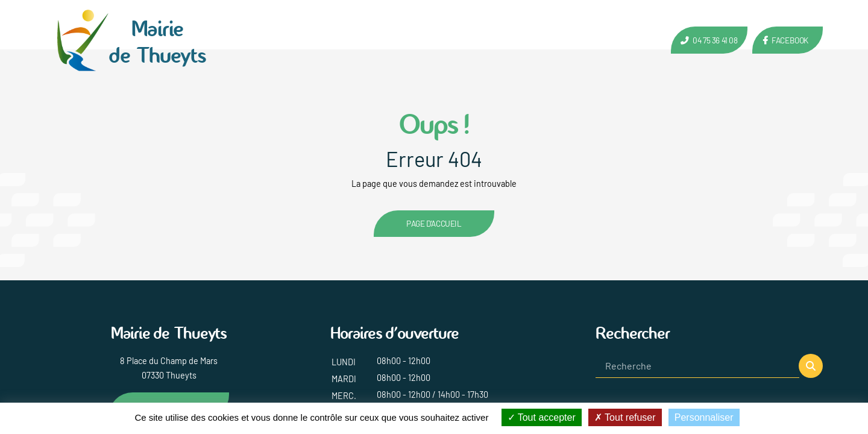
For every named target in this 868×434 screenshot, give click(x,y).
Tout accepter (542, 417)
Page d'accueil (434, 223)
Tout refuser (625, 417)
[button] (811, 366)
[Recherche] (697, 366)
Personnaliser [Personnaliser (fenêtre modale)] (704, 417)
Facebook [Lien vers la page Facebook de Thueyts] (790, 40)
